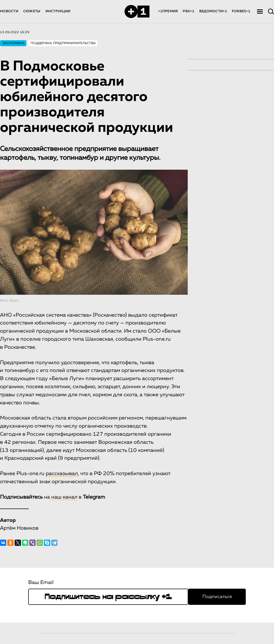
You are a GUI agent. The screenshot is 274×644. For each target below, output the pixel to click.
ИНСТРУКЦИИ (58, 11)
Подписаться (217, 597)
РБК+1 (188, 11)
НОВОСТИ (9, 11)
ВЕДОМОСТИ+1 (213, 11)
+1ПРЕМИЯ (168, 11)
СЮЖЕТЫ (32, 11)
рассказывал (62, 474)
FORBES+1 (241, 11)
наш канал (64, 497)
